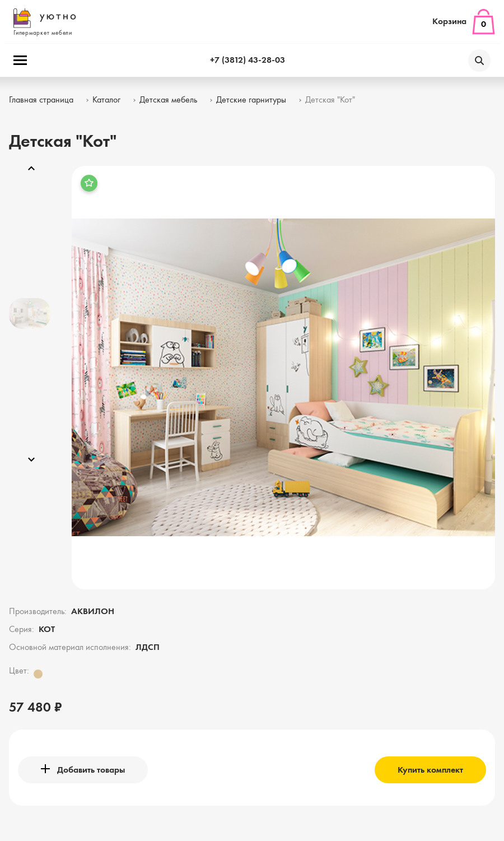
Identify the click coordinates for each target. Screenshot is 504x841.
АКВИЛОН (93, 612)
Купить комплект (430, 770)
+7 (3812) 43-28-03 (248, 61)
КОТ (47, 630)
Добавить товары (83, 770)
